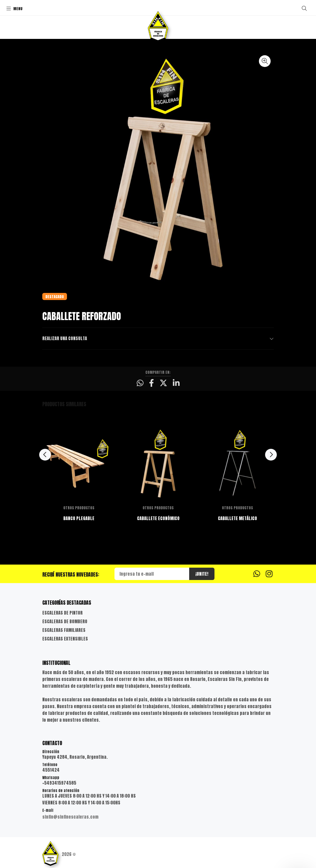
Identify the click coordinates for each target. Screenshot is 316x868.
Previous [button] (45, 455)
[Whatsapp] (257, 573)
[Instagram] (269, 573)
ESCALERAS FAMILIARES (64, 630)
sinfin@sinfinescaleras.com (70, 817)
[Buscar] (304, 8)
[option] (79, 484)
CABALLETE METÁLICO (237, 518)
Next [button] (271, 455)
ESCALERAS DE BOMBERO (65, 622)
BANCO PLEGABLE (79, 518)
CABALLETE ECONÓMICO (158, 518)
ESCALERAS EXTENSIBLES (65, 639)
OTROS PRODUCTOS (79, 508)
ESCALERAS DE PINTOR (62, 613)
